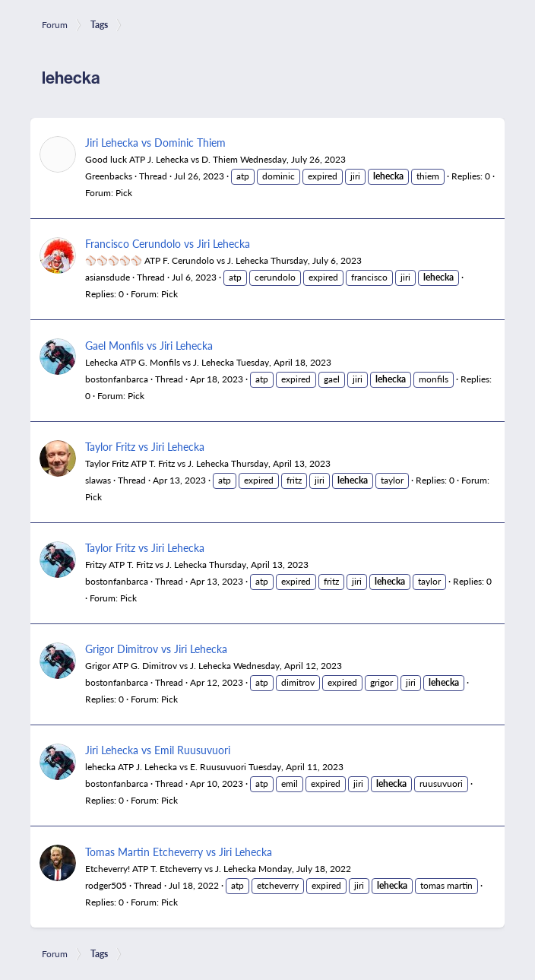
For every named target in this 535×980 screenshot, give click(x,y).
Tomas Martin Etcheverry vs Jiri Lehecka (179, 852)
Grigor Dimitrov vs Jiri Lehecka (156, 649)
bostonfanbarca (117, 379)
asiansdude (108, 277)
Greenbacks (109, 176)
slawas (98, 480)
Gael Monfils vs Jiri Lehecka (149, 345)
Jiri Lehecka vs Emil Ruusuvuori (158, 750)
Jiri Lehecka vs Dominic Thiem (155, 142)
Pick (124, 193)
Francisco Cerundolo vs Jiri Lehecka (168, 243)
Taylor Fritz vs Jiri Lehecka (145, 446)
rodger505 (106, 885)
